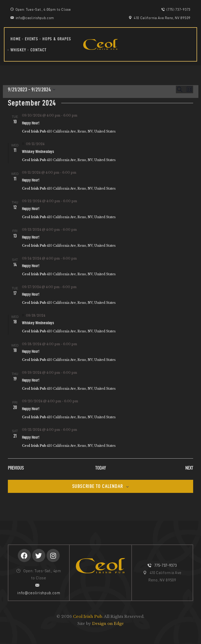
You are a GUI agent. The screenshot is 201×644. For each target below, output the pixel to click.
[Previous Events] (16, 468)
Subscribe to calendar (98, 486)
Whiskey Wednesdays (38, 152)
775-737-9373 (166, 565)
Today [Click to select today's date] (100, 468)
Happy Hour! (31, 123)
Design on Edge (108, 623)
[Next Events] (189, 468)
